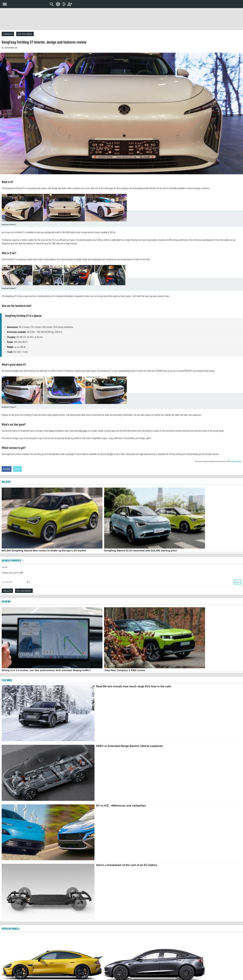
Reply (238, 582)
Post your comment (25, 34)
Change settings (234, 461)
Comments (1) (8, 34)
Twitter (18, 469)
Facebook (7, 469)
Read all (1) (7, 591)
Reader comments (13, 560)
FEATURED (7, 680)
